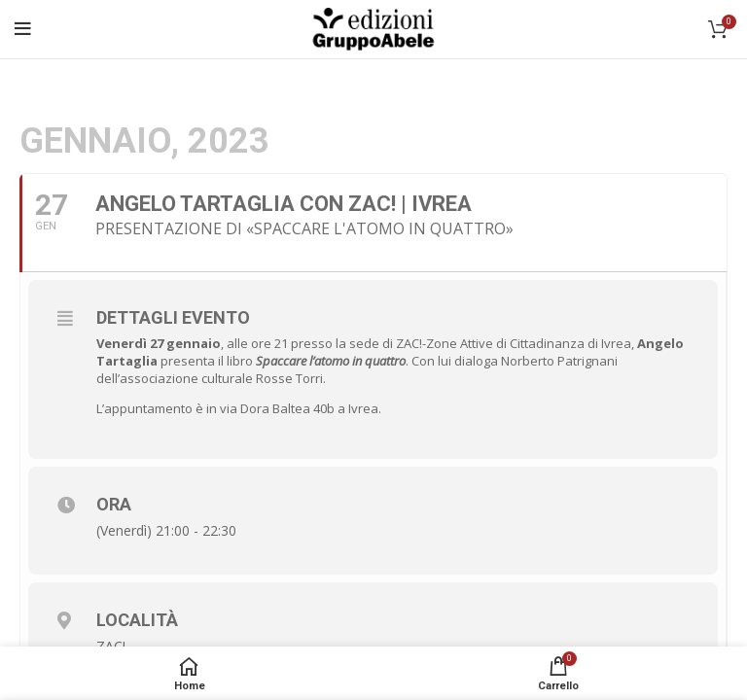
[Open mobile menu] (23, 29)
